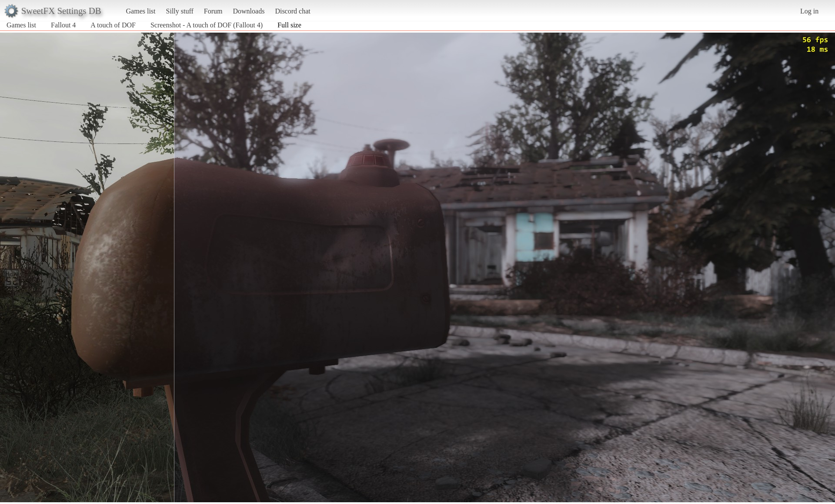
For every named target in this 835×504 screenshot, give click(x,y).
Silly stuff (180, 11)
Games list (141, 11)
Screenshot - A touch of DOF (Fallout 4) (207, 25)
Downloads (249, 11)
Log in (809, 11)
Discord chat (292, 11)
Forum (213, 11)
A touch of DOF (113, 25)
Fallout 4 (63, 25)
